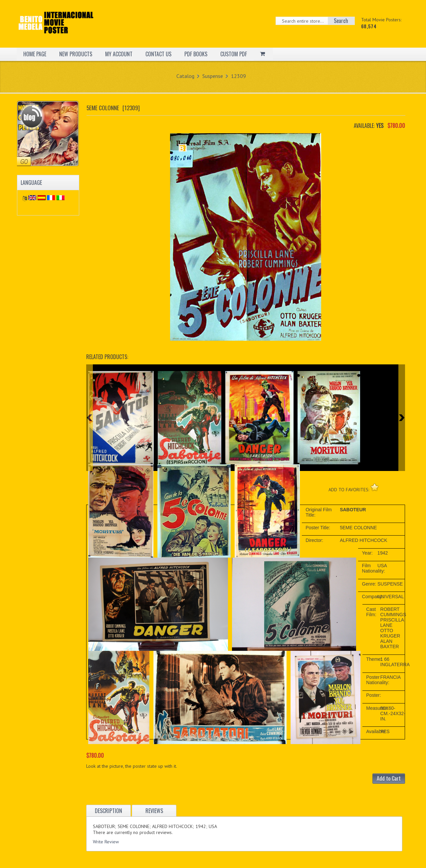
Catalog (185, 76)
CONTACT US (158, 54)
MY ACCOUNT (119, 54)
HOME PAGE (35, 54)
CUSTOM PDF (234, 54)
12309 (238, 76)
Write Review (106, 842)
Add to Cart (389, 778)
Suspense (213, 76)
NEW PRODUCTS (76, 54)
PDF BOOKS (196, 54)
